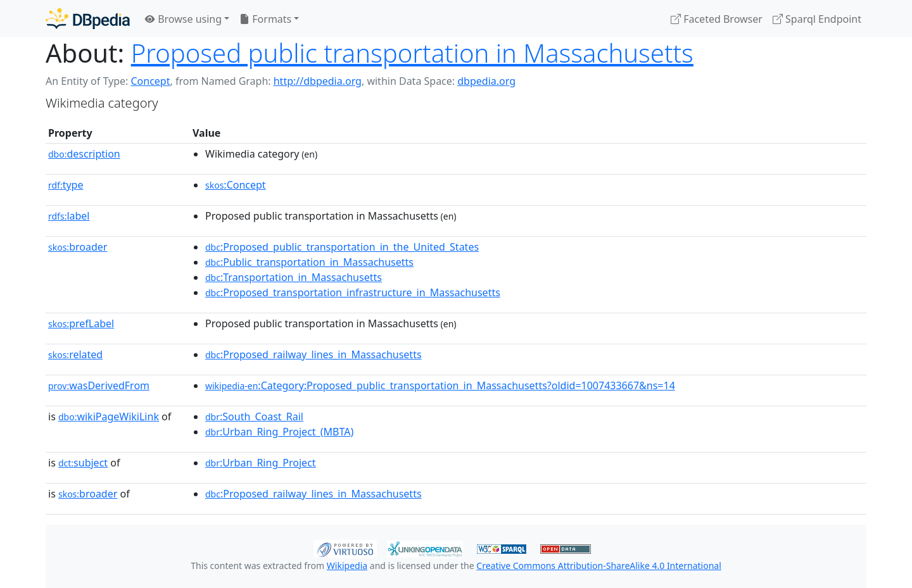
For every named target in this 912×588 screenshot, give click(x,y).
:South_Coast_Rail (254, 416)
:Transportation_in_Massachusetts (294, 277)
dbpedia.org (486, 81)
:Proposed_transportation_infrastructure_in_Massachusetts (353, 292)
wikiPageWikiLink (109, 416)
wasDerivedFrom (99, 385)
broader (78, 247)
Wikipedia (347, 566)
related (75, 354)
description (84, 154)
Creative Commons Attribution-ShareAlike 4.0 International (598, 566)
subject (83, 463)
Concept (150, 81)
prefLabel (81, 323)
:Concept (236, 185)
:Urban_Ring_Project (261, 463)
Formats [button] (265, 19)
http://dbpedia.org (318, 81)
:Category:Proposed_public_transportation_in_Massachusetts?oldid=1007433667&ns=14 (440, 385)
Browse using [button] (183, 19)
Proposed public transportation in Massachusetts (412, 53)
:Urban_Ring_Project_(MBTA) (279, 432)
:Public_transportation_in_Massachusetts (309, 262)
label (69, 216)
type (66, 185)
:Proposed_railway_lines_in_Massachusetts (313, 354)
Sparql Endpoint (817, 19)
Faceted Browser (717, 19)
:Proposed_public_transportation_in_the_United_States (342, 247)
